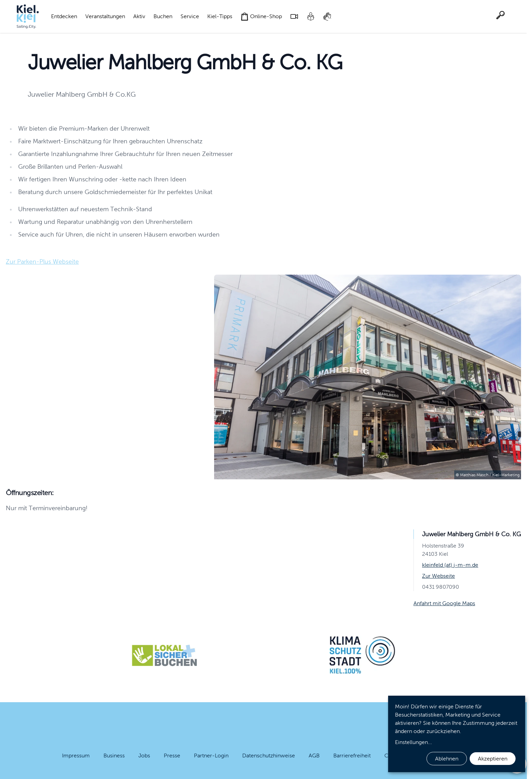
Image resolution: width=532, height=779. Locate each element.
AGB (314, 756)
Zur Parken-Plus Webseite (42, 262)
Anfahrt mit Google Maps (444, 603)
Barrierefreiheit (352, 756)
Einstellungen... (413, 742)
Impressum (76, 756)
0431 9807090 (441, 587)
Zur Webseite (438, 576)
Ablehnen (447, 759)
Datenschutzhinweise (269, 756)
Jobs (144, 756)
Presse (172, 756)
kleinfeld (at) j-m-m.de (450, 565)
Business (114, 756)
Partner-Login (211, 756)
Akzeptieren (493, 759)
